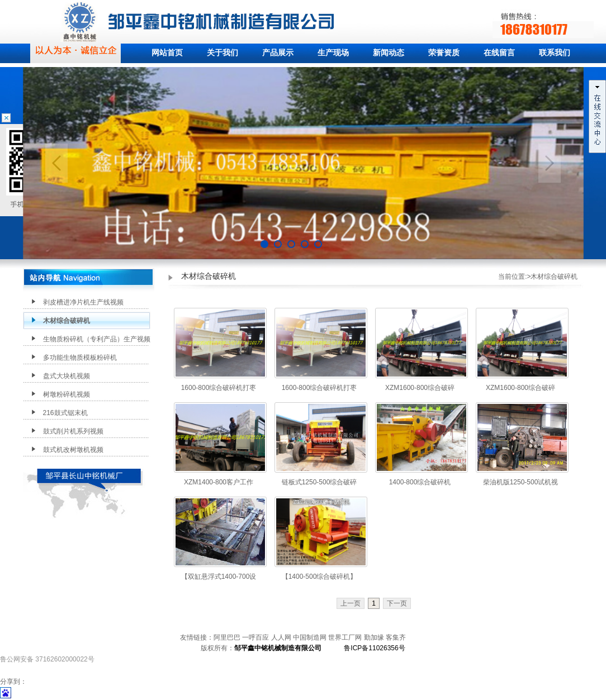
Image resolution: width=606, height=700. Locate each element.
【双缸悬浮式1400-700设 (219, 577)
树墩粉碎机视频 (67, 394)
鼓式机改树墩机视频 (73, 450)
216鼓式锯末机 (65, 413)
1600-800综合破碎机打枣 (219, 388)
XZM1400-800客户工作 (219, 482)
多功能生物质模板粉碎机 (80, 358)
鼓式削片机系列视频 (73, 431)
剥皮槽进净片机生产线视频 (83, 302)
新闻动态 (389, 53)
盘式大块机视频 (67, 376)
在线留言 (499, 53)
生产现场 (333, 53)
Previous (56, 163)
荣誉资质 (444, 53)
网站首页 (167, 53)
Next (550, 163)
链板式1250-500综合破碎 (319, 482)
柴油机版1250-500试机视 (521, 482)
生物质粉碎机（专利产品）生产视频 (97, 339)
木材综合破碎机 (67, 321)
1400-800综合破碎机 (420, 482)
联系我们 (555, 53)
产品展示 (278, 53)
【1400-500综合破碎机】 (319, 577)
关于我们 (222, 53)
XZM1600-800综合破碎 (420, 388)
